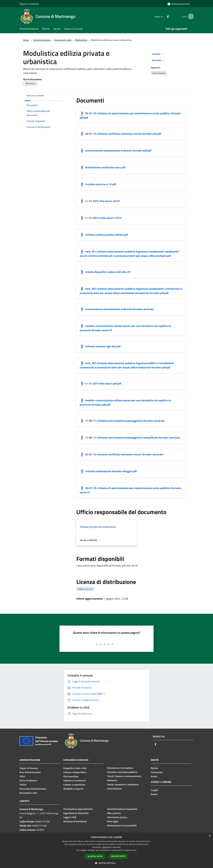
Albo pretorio (114, 813)
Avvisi (154, 776)
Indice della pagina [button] (35, 96)
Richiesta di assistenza (75, 821)
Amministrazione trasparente (122, 809)
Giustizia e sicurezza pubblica (122, 772)
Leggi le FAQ (70, 817)
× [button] (210, 836)
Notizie (154, 768)
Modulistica (81, 40)
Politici (23, 785)
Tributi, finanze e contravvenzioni (124, 776)
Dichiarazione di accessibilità (122, 825)
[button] (106, 863)
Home (26, 40)
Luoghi (154, 790)
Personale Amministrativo (33, 789)
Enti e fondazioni (28, 780)
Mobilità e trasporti (73, 789)
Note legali (113, 821)
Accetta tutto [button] (95, 856)
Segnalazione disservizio (76, 813)
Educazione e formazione (120, 768)
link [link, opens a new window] (135, 850)
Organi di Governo (29, 768)
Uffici (22, 776)
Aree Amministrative (30, 772)
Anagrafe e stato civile (75, 768)
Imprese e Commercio (74, 780)
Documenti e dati (63, 40)
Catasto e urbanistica (74, 785)
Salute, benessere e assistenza (123, 784)
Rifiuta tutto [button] (118, 856)
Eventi (154, 794)
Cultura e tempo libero (75, 772)
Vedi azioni (159, 60)
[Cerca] (190, 16)
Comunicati (157, 772)
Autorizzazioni (114, 789)
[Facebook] (164, 16)
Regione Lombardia (29, 4)
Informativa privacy (117, 817)
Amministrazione (42, 40)
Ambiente (112, 780)
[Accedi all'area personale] (179, 4)
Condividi (158, 54)
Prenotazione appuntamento (78, 809)
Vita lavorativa (71, 776)
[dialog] (106, 850)
